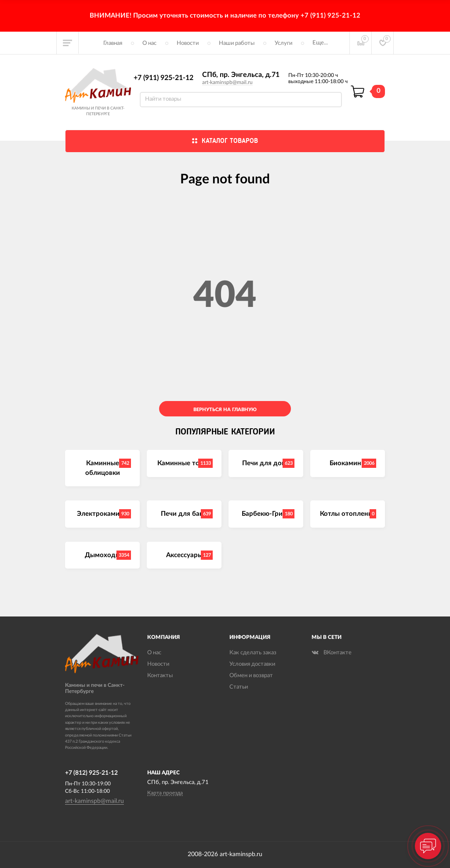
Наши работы (237, 43)
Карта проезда (165, 793)
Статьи (239, 687)
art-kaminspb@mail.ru (227, 82)
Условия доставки (252, 664)
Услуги (283, 43)
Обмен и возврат (251, 676)
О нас (149, 43)
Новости (188, 43)
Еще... (320, 43)
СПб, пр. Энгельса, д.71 (241, 75)
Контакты (160, 676)
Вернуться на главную (225, 410)
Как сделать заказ (253, 653)
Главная (113, 43)
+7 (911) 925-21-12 (163, 78)
